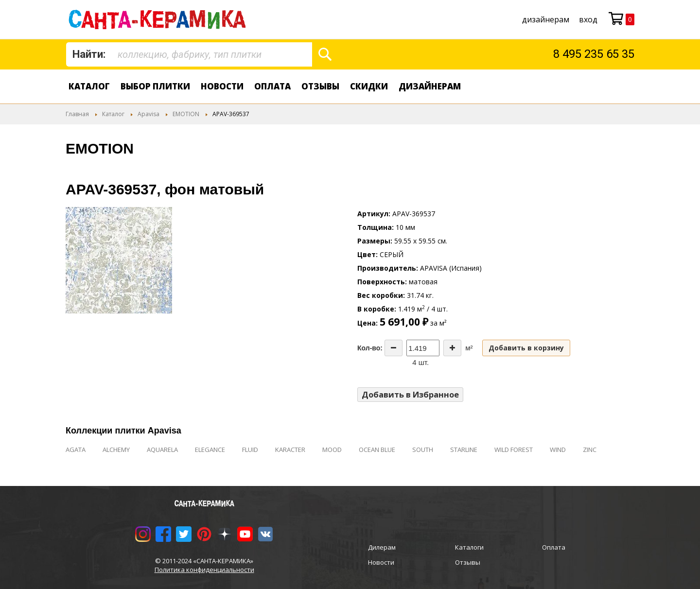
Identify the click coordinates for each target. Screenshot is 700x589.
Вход (588, 19)
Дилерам (382, 547)
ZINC (590, 450)
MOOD (332, 450)
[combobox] (189, 54)
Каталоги (469, 547)
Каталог (89, 86)
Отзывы (320, 86)
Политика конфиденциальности (204, 570)
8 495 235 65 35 (594, 54)
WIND (558, 450)
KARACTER (290, 450)
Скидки (369, 86)
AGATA (76, 450)
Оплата (272, 86)
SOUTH (423, 450)
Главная (77, 114)
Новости (222, 86)
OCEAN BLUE (377, 450)
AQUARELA (162, 450)
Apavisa (149, 114)
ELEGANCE (210, 450)
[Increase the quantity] (452, 348)
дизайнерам (546, 19)
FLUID (250, 450)
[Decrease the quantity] (394, 348)
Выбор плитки (155, 86)
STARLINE (464, 450)
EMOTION (186, 114)
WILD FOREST (514, 450)
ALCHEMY (116, 450)
